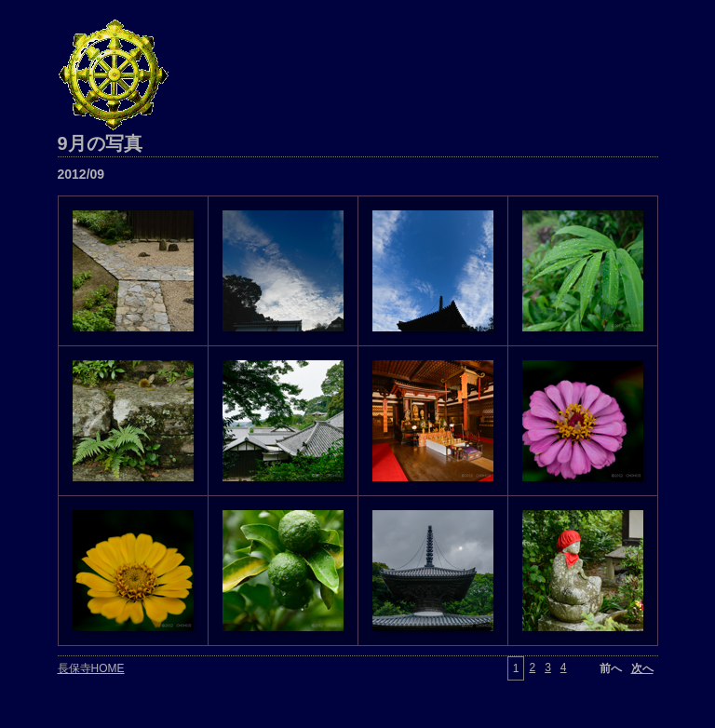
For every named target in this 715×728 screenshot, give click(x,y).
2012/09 (81, 174)
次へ (642, 668)
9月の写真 (100, 143)
